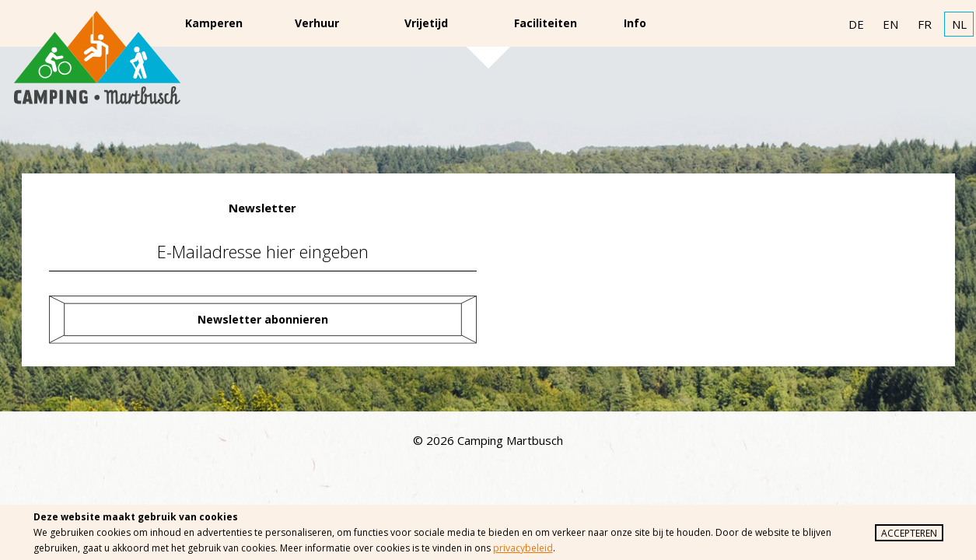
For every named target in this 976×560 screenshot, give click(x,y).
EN (890, 24)
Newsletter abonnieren (263, 319)
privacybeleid (523, 548)
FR (925, 24)
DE (856, 24)
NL (959, 24)
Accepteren (909, 533)
